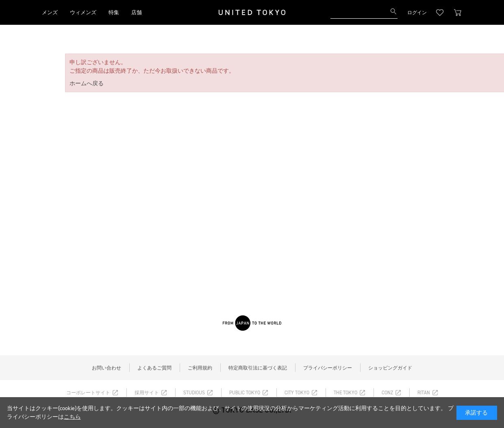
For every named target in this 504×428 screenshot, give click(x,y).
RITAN (424, 393)
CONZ (387, 393)
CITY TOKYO (297, 393)
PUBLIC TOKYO (245, 393)
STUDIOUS (194, 393)
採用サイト (147, 393)
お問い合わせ (106, 368)
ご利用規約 (200, 368)
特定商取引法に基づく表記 (258, 368)
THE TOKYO (345, 393)
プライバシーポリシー (328, 368)
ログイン (417, 13)
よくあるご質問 (154, 368)
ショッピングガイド (390, 368)
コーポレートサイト (88, 393)
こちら (72, 417)
